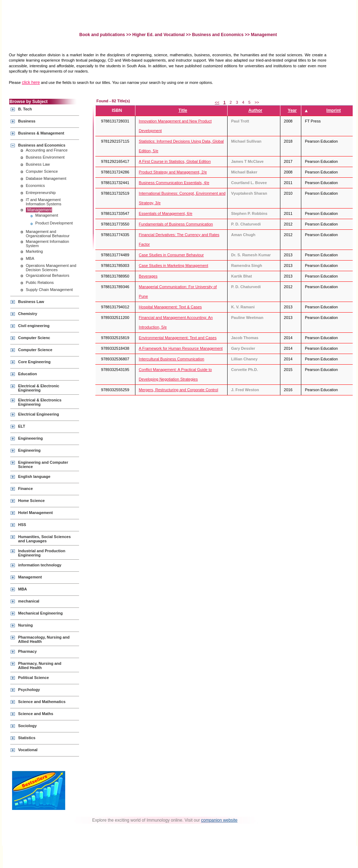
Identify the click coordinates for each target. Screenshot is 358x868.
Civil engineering (34, 326)
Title (183, 110)
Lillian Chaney (244, 359)
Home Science (31, 501)
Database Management (46, 178)
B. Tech (25, 109)
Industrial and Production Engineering (42, 553)
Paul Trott (240, 121)
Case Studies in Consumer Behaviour (171, 255)
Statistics (27, 738)
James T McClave (247, 161)
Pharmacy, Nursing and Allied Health (40, 666)
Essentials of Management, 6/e (166, 213)
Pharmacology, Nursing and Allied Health (44, 639)
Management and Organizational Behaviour (48, 234)
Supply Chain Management (49, 290)
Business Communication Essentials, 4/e (174, 183)
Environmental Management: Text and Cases (178, 338)
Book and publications (103, 35)
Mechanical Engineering (40, 613)
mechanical (29, 601)
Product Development (54, 223)
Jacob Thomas (245, 338)
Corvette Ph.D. (245, 370)
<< (217, 102)
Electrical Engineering (39, 414)
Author (255, 110)
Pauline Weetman (247, 318)
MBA (30, 258)
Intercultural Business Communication (172, 359)
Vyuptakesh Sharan (249, 193)
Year (292, 110)
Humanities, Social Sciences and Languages (44, 539)
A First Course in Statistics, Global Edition (175, 161)
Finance (26, 489)
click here (31, 82)
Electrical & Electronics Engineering (40, 402)
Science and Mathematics (42, 702)
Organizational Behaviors (48, 275)
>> (257, 102)
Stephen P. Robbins (249, 213)
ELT (22, 426)
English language (34, 476)
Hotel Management (35, 513)
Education (27, 374)
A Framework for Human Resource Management (181, 348)
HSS (22, 525)
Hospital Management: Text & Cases (170, 307)
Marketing (34, 251)
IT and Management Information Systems (44, 202)
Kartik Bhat (242, 276)
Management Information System (47, 244)
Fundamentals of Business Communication (176, 224)
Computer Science (42, 171)
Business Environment (45, 157)
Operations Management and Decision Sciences (51, 268)
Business (27, 121)
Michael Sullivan (246, 141)
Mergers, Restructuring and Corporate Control (179, 390)
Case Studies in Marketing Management (174, 265)
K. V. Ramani (243, 307)
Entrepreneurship (41, 193)
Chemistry (28, 314)
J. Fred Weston (245, 390)
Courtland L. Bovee (249, 183)
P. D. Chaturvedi (246, 224)
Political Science (33, 678)
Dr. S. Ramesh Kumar (251, 255)
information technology (40, 565)
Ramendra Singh (247, 265)
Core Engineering (34, 362)
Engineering (29, 450)
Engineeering (30, 438)
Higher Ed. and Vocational (158, 35)
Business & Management (41, 133)
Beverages (148, 276)
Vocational (28, 750)
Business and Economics (218, 35)
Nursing (26, 625)
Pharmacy (27, 651)
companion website (219, 820)
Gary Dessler (243, 348)
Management (40, 210)
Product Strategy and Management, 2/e (173, 172)
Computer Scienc (34, 338)
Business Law (38, 164)
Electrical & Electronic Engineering (39, 388)
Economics (35, 185)
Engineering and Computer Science (43, 464)
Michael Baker (244, 172)
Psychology (29, 690)
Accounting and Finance (47, 150)
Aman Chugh (243, 235)
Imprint (334, 110)
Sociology (27, 726)
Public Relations (40, 282)
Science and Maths (36, 714)
